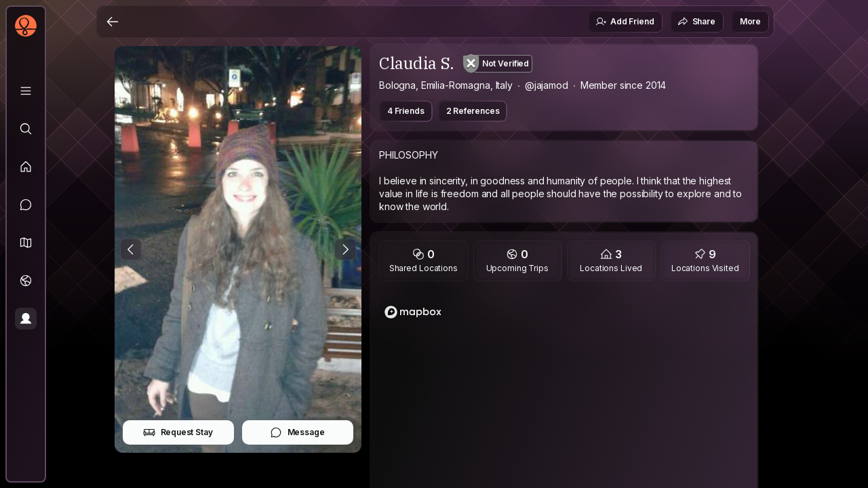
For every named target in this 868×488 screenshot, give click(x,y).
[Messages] (26, 205)
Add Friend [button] (625, 22)
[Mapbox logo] (413, 312)
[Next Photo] (345, 249)
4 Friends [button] (406, 111)
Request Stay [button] (178, 432)
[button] (26, 243)
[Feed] (26, 167)
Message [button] (297, 432)
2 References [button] (473, 111)
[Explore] (26, 129)
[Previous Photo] (131, 249)
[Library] (26, 91)
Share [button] (696, 22)
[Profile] (26, 319)
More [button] (750, 21)
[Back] (113, 22)
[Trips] (26, 281)
